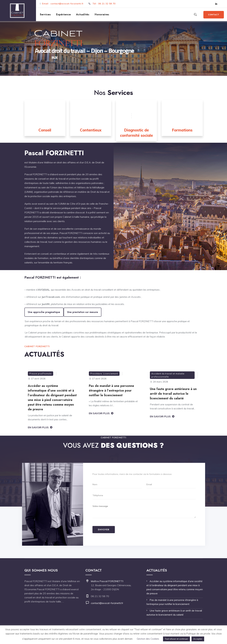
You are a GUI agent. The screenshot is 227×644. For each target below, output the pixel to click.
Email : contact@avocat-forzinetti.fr (63, 4)
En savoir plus (38, 427)
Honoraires (102, 14)
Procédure (96, 374)
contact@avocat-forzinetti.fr (107, 603)
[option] (53, 401)
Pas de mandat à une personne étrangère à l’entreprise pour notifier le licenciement (111, 391)
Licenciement (111, 374)
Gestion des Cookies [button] (148, 639)
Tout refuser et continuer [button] (176, 639)
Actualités (83, 14)
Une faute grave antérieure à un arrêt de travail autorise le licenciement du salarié (173, 394)
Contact (214, 15)
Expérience (64, 14)
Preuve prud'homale (41, 374)
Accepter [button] (198, 639)
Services (45, 14)
